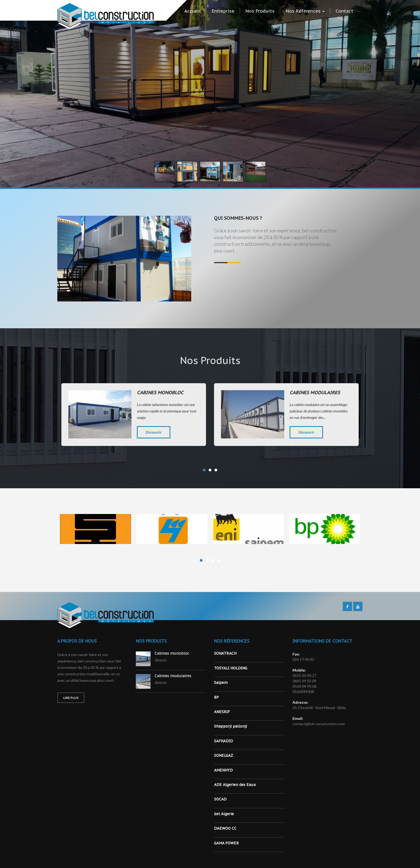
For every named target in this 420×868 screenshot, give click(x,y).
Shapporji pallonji (230, 726)
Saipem (221, 683)
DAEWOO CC (225, 828)
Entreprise (223, 11)
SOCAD (220, 799)
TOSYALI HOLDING (231, 668)
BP (216, 697)
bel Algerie (224, 814)
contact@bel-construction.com (319, 724)
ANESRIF (222, 712)
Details (160, 660)
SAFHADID (224, 741)
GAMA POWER (226, 843)
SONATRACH (225, 653)
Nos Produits (260, 11)
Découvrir (154, 432)
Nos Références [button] (305, 11)
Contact (344, 11)
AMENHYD (223, 770)
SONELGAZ (224, 755)
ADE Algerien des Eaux (235, 785)
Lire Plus (71, 698)
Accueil (192, 11)
